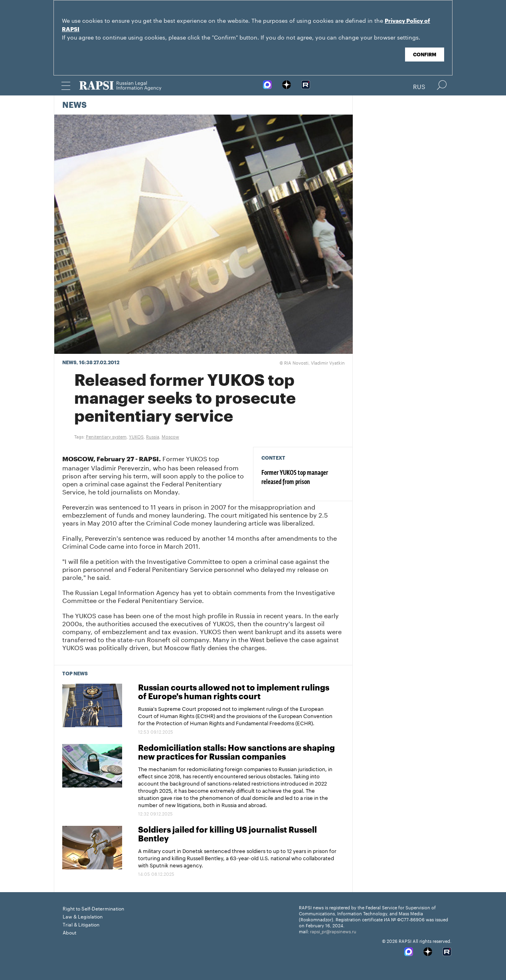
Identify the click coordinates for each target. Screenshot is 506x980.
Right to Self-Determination (93, 908)
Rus (419, 86)
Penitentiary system (106, 436)
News (74, 105)
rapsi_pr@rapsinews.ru (333, 931)
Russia (153, 436)
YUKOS (136, 436)
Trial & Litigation (81, 924)
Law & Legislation (83, 916)
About (69, 932)
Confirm (425, 55)
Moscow (170, 436)
